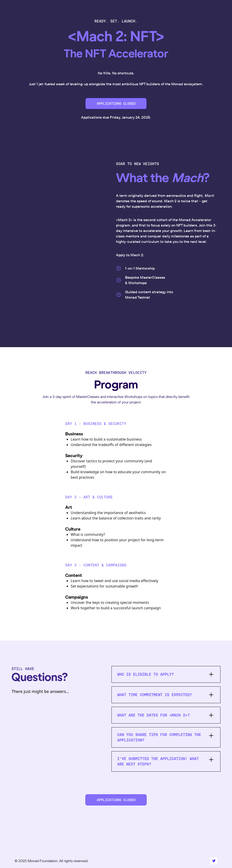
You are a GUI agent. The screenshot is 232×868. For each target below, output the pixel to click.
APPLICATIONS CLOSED (116, 104)
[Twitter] (214, 861)
